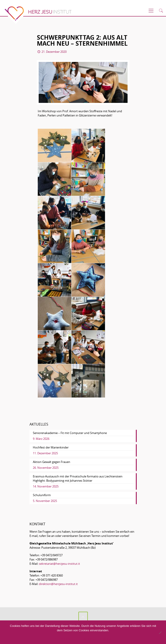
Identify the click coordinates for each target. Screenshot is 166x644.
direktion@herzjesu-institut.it (58, 584)
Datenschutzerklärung (97, 639)
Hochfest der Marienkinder (51, 447)
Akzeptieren (63, 639)
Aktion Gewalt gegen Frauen (51, 462)
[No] (160, 633)
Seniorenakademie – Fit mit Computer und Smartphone (70, 433)
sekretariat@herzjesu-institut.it (59, 564)
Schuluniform (42, 495)
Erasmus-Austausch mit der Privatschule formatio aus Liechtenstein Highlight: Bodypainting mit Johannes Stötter (78, 478)
